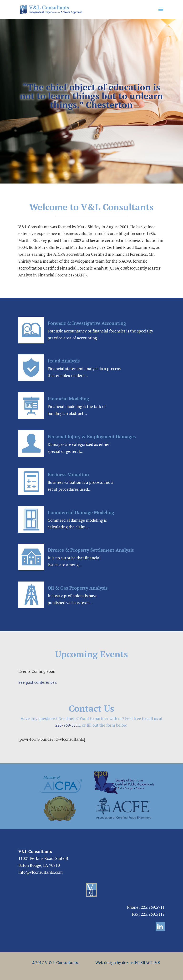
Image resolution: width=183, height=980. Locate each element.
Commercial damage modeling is (77, 520)
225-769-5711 (68, 725)
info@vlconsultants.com (41, 872)
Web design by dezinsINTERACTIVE (128, 962)
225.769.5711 (153, 907)
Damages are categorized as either (79, 444)
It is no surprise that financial (74, 558)
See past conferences (37, 682)
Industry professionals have (73, 596)
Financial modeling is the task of (77, 406)
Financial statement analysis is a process (84, 369)
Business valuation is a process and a (81, 482)
